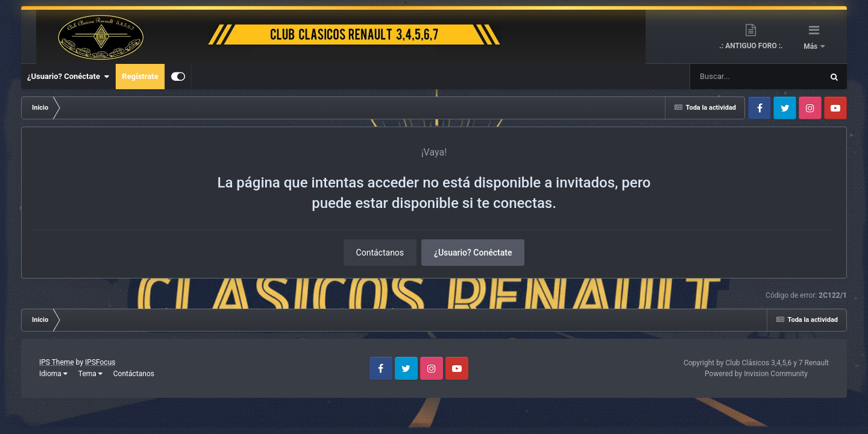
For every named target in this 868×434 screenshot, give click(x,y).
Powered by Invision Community (756, 374)
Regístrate (140, 76)
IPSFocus (100, 362)
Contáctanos (380, 253)
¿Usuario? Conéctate (68, 77)
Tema (90, 374)
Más (811, 46)
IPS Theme (57, 362)
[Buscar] (721, 77)
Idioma (53, 374)
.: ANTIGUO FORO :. (751, 46)
